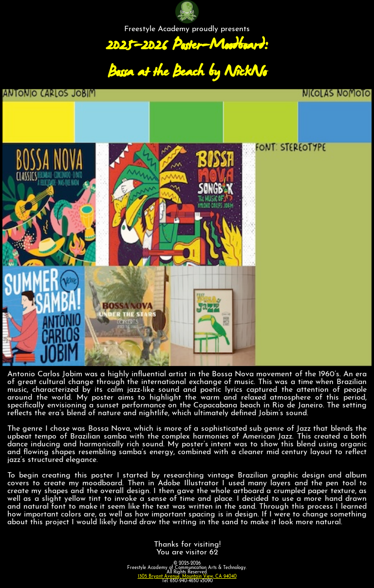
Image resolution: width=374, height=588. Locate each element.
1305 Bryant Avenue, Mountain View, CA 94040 (187, 577)
